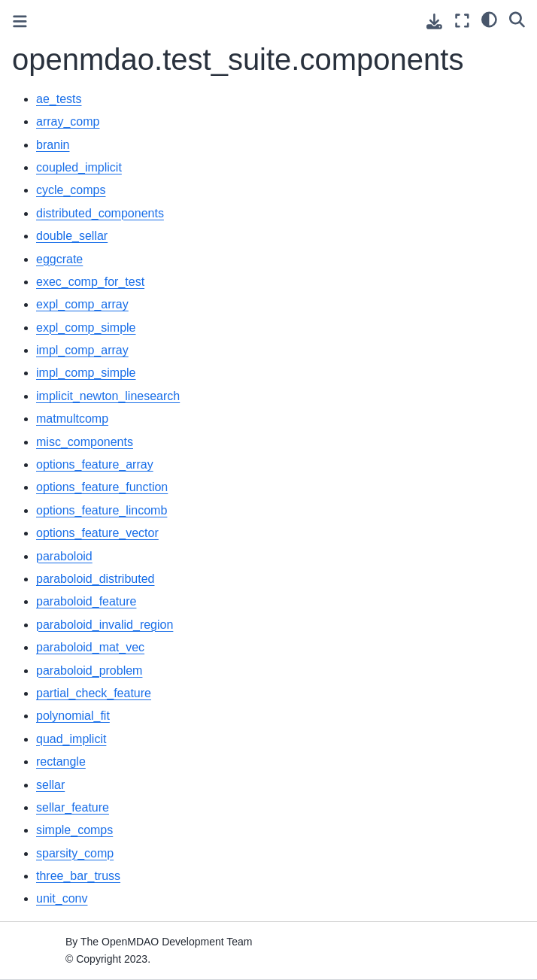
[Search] (517, 19)
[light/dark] (489, 19)
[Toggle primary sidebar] (20, 21)
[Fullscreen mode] (462, 21)
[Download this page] (434, 21)
